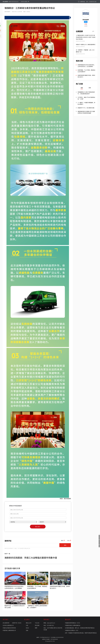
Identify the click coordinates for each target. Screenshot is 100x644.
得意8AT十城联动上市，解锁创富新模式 (86, 44)
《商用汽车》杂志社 (16, 623)
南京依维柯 (7, 12)
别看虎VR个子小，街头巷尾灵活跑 (86, 108)
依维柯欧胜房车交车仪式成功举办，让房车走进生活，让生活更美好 (86, 66)
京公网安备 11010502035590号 (57, 637)
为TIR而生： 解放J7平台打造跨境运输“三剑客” (86, 98)
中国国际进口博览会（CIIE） (72, 630)
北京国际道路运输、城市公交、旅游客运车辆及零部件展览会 (80, 628)
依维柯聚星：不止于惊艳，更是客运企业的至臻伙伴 (86, 71)
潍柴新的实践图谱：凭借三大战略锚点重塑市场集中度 (31, 558)
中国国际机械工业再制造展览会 (73, 625)
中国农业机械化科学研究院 (9, 628)
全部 (93, 31)
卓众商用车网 (6, 623)
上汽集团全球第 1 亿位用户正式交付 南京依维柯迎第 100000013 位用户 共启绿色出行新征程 (86, 37)
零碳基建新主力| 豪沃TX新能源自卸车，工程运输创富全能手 (86, 93)
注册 (95, 2)
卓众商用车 (5, 2)
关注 (86, 22)
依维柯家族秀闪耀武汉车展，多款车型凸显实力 (86, 76)
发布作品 (83, 2)
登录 (92, 2)
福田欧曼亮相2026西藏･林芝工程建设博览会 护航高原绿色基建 (86, 112)
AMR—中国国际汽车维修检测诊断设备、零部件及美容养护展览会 (81, 633)
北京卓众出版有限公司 (8, 625)
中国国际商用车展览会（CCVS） (73, 623)
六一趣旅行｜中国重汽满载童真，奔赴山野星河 (86, 103)
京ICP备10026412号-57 (45, 637)
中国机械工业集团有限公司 (9, 630)
